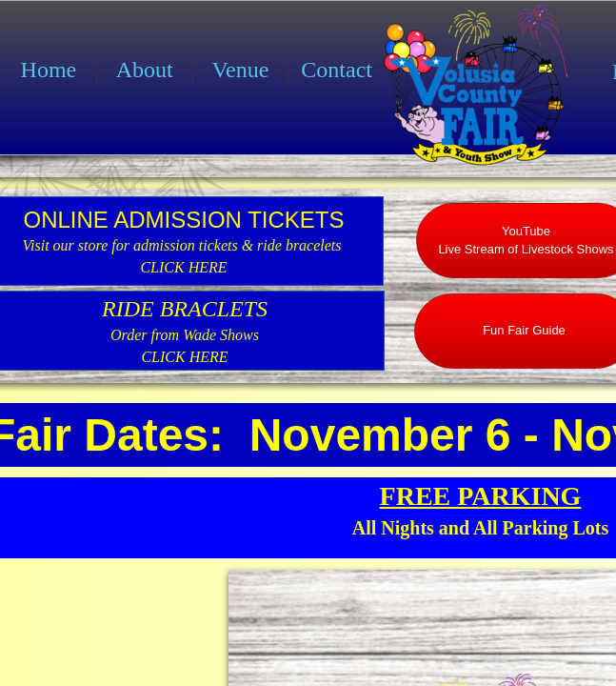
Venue (240, 70)
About (145, 70)
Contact (337, 70)
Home (49, 70)
